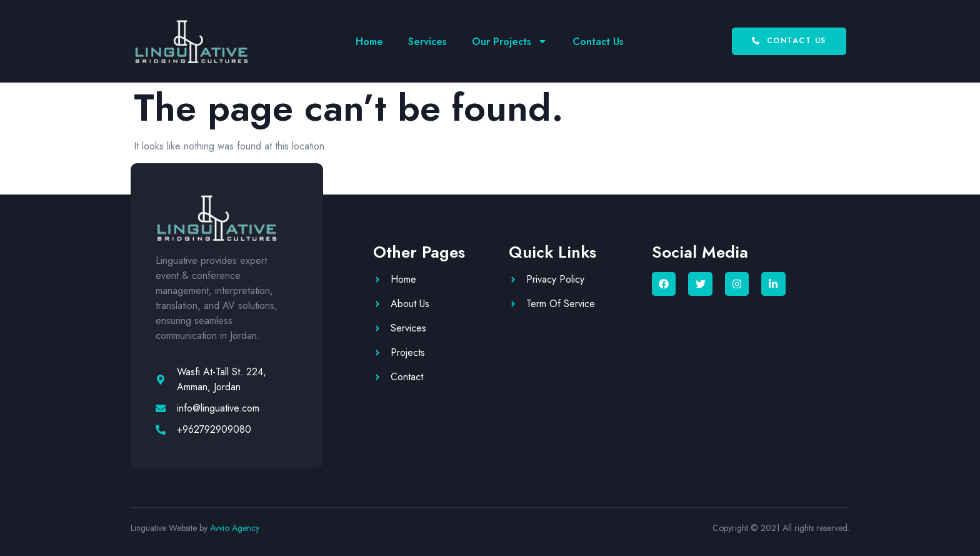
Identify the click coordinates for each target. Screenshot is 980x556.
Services (427, 42)
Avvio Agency (235, 528)
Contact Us (598, 42)
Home (369, 42)
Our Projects (510, 41)
